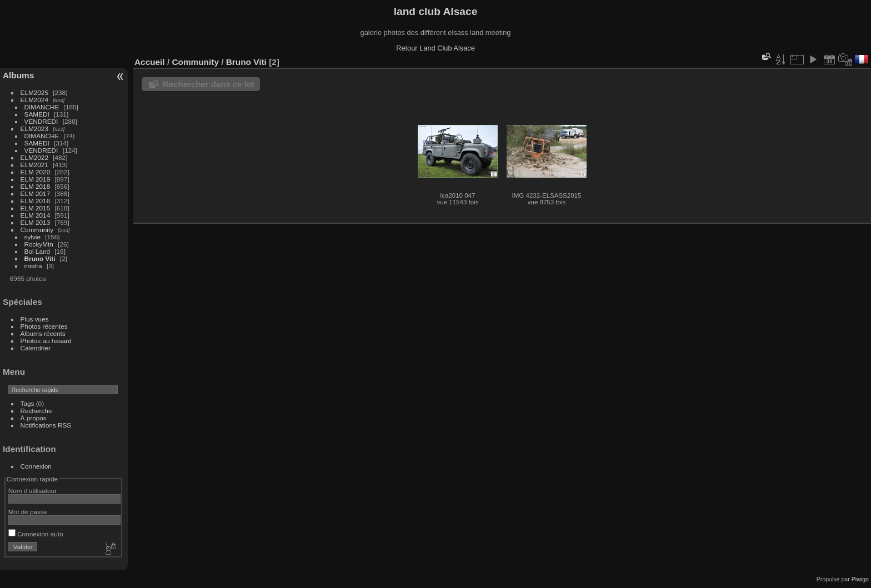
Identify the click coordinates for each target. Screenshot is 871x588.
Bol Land (37, 251)
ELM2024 (34, 100)
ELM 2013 (36, 222)
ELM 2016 (36, 201)
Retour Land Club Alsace (436, 48)
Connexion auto (36, 534)
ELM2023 (34, 129)
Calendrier (36, 348)
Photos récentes (44, 326)
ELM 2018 (36, 186)
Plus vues (35, 319)
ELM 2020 (36, 172)
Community (37, 230)
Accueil (150, 62)
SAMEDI (37, 114)
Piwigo (860, 579)
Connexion (36, 466)
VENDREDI (41, 121)
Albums (18, 75)
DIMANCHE (42, 107)
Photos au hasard (46, 341)
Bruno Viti (40, 258)
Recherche (36, 411)
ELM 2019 (36, 179)
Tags (27, 403)
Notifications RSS (46, 425)
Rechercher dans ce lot (209, 84)
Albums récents (43, 333)
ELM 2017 (36, 194)
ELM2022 (34, 157)
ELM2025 (34, 92)
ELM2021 (34, 165)
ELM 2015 (36, 208)
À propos (34, 418)
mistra (33, 266)
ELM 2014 (36, 215)
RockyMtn (39, 244)
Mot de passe (28, 512)
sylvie (32, 237)
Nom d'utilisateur (32, 491)
